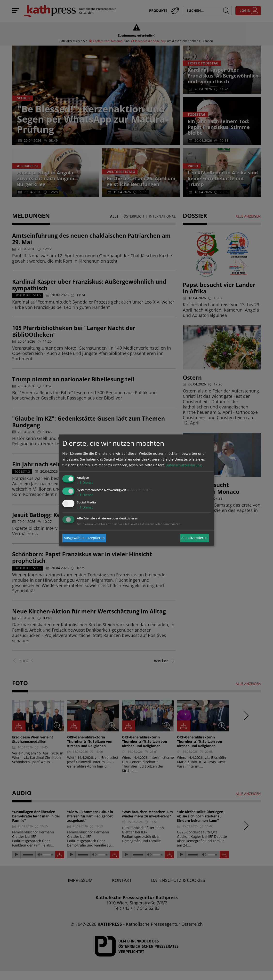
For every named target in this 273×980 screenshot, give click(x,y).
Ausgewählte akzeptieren (84, 538)
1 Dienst (85, 483)
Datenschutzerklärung (184, 465)
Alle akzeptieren (194, 538)
